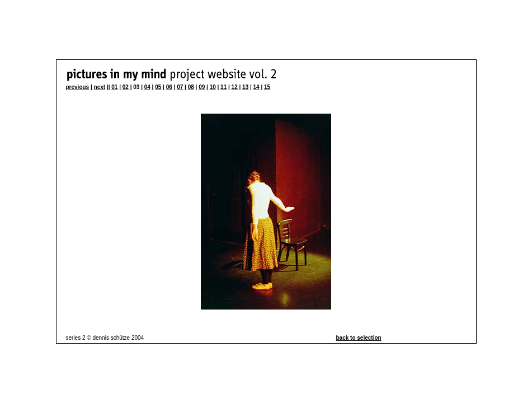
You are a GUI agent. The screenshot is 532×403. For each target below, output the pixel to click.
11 (223, 87)
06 (169, 87)
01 (114, 87)
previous (78, 87)
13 (245, 87)
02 (126, 87)
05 (158, 87)
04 (147, 87)
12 (235, 87)
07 (180, 87)
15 (267, 87)
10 (213, 87)
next (100, 87)
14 (256, 87)
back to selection (359, 338)
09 (202, 87)
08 (191, 87)
